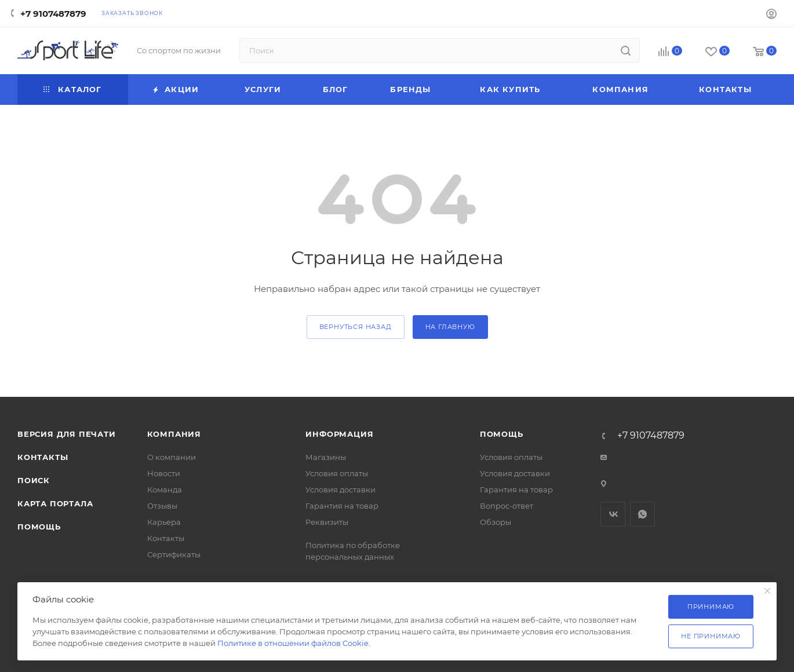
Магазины (326, 457)
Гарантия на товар (342, 506)
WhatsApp (642, 514)
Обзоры (496, 522)
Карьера (164, 522)
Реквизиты (327, 522)
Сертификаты (174, 554)
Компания (174, 434)
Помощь (39, 527)
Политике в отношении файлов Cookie (293, 643)
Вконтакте (613, 514)
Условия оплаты (337, 473)
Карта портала (55, 503)
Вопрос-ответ (507, 506)
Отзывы (162, 506)
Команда (165, 490)
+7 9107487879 (53, 14)
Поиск (34, 480)
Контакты (43, 457)
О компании (172, 457)
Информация (339, 434)
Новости (164, 473)
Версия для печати (67, 434)
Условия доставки (340, 490)
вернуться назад (356, 327)
